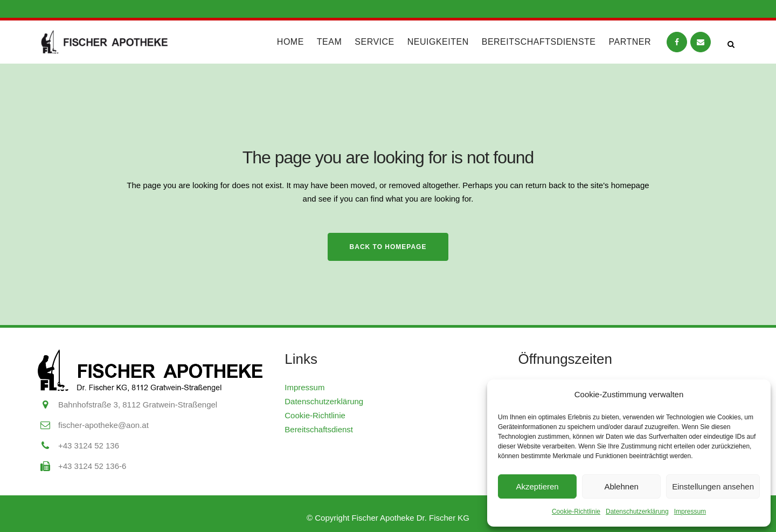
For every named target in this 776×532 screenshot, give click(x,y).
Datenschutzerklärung (637, 512)
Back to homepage (388, 247)
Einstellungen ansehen (713, 486)
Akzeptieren (537, 486)
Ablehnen (621, 486)
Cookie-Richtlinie (576, 512)
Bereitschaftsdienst (319, 429)
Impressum (690, 512)
